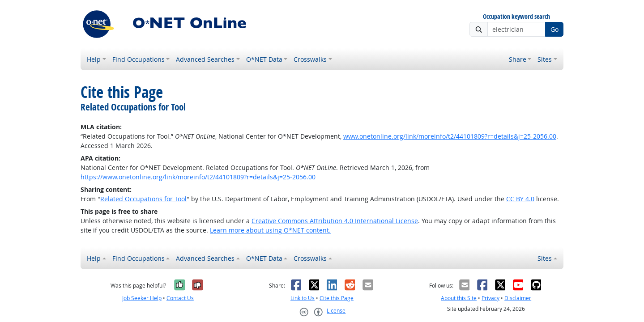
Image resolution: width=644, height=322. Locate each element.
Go (554, 29)
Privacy (490, 298)
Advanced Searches (205, 59)
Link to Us (303, 298)
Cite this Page (337, 298)
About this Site (459, 298)
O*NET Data (264, 59)
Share (518, 59)
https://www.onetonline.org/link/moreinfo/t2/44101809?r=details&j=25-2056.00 (198, 177)
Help (94, 59)
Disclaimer (518, 298)
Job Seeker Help (142, 298)
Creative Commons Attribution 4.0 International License (335, 221)
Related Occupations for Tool (143, 199)
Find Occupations (139, 59)
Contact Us (180, 298)
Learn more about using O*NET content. (270, 230)
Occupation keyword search (516, 17)
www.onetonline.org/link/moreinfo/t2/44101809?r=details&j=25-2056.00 (450, 136)
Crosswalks (310, 59)
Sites (545, 59)
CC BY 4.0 (520, 199)
